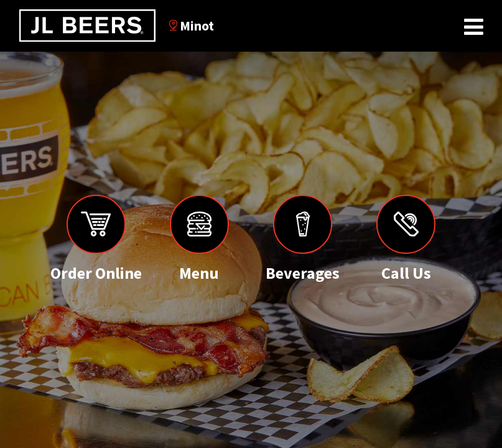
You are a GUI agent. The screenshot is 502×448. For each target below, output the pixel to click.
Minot (192, 26)
